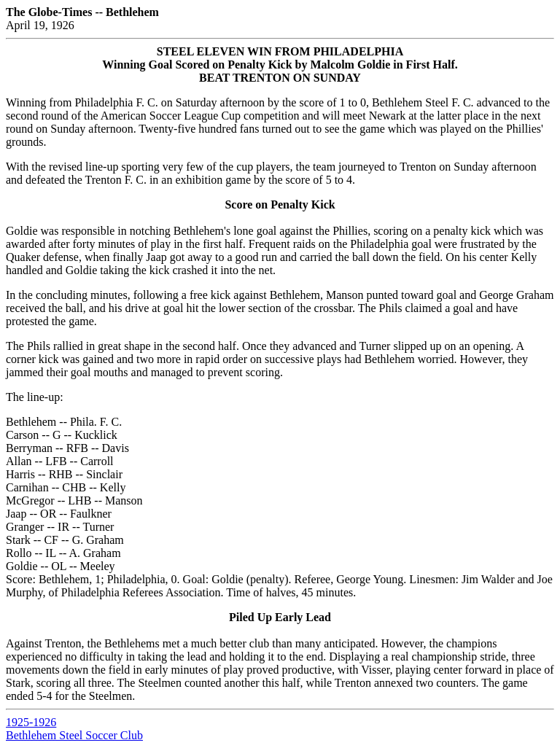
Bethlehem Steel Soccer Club (74, 735)
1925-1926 (31, 722)
